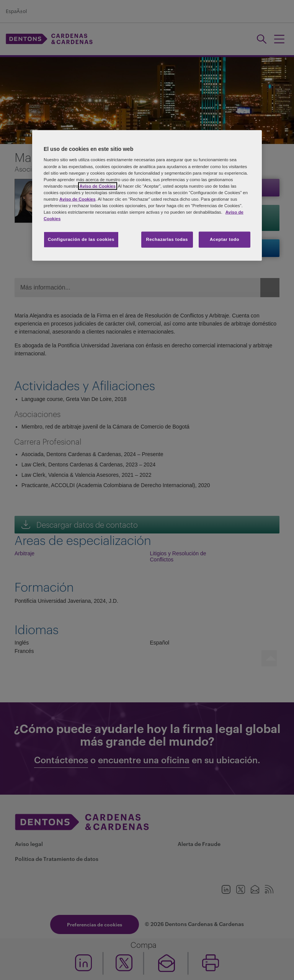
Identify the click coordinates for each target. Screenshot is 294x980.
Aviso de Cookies (98, 186)
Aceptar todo (225, 239)
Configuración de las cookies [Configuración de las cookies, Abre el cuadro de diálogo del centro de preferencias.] (81, 239)
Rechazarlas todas (167, 239)
